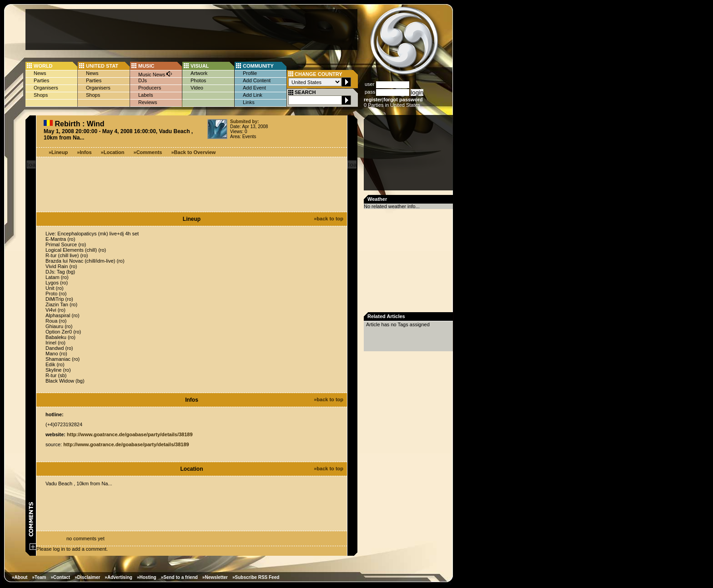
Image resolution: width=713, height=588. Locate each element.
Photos (198, 80)
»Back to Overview (194, 152)
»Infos (84, 152)
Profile (250, 73)
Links (249, 102)
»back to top (329, 219)
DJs (143, 80)
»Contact (60, 577)
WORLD (43, 66)
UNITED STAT (102, 66)
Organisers (46, 88)
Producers (150, 88)
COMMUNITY (258, 66)
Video (197, 88)
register (373, 100)
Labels (146, 95)
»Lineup (58, 152)
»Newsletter (215, 577)
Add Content (257, 80)
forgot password (403, 100)
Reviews (148, 102)
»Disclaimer (87, 577)
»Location (113, 152)
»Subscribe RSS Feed (256, 577)
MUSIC (146, 66)
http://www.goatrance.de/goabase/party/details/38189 (130, 434)
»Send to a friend (179, 577)
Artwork (199, 73)
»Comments (148, 152)
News (40, 73)
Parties (41, 80)
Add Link (253, 95)
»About (20, 577)
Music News (156, 74)
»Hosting (147, 577)
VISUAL (200, 66)
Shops (41, 95)
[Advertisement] (191, 30)
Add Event (254, 88)
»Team (39, 577)
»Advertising (118, 577)
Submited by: (244, 122)
